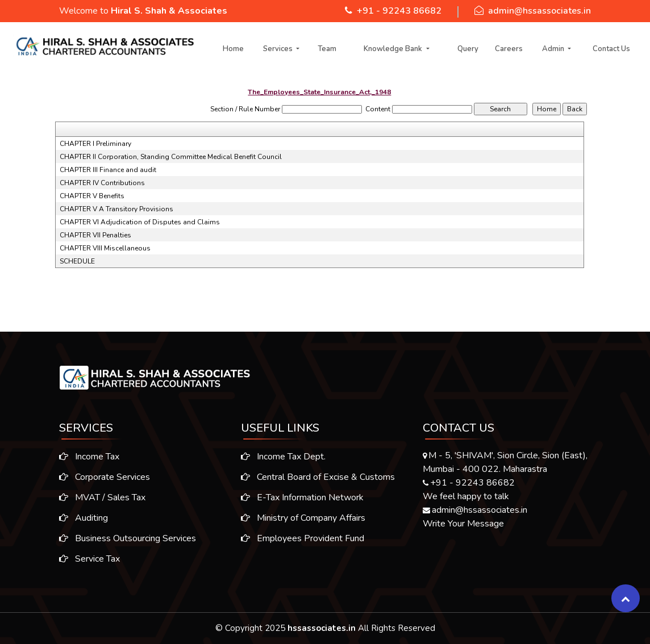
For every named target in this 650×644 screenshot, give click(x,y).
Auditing (78, 518)
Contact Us (611, 49)
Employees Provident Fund (303, 544)
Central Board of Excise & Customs (318, 483)
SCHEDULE (77, 261)
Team (327, 49)
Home (233, 49)
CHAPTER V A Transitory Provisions (116, 209)
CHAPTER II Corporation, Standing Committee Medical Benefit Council (171, 157)
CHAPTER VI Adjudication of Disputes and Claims (140, 222)
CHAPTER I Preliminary (95, 144)
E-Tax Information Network (302, 503)
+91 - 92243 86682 (399, 11)
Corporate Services (99, 477)
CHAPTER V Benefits (92, 196)
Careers (509, 49)
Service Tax (84, 559)
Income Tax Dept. (283, 462)
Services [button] (279, 49)
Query (468, 49)
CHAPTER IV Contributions (102, 183)
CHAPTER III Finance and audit (108, 170)
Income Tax (84, 457)
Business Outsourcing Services (122, 538)
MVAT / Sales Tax (97, 497)
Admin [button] (554, 49)
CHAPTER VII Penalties (95, 235)
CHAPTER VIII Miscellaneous (105, 248)
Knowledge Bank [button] (394, 49)
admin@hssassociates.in (539, 11)
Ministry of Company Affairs (303, 524)
